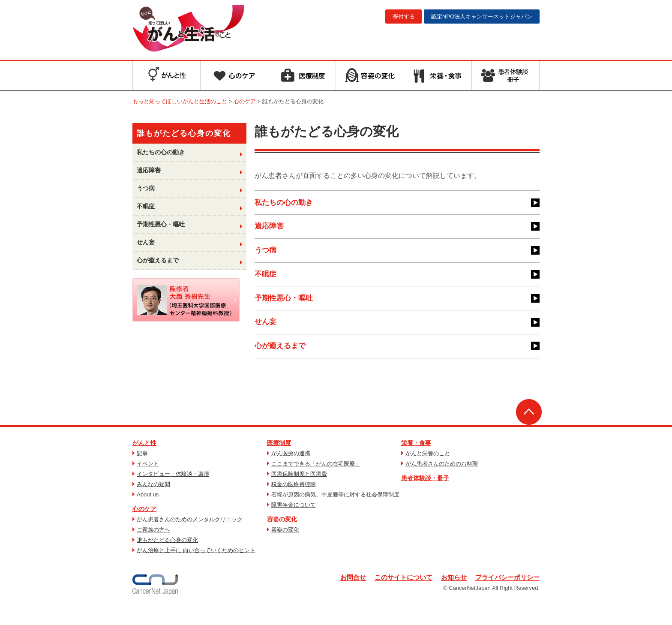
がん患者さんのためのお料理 (442, 481)
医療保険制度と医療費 (299, 491)
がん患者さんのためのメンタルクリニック (190, 536)
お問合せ (342, 595)
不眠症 (266, 283)
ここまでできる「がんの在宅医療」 (316, 481)
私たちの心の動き (285, 204)
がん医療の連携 (291, 470)
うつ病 (266, 256)
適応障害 (270, 230)
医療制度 (279, 460)
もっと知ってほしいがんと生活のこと (200, 29)
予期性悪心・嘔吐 (285, 309)
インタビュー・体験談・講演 (173, 491)
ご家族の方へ (153, 547)
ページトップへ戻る (529, 429)
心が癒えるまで (282, 362)
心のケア (144, 526)
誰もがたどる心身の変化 (167, 557)
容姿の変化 (282, 536)
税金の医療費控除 (294, 501)
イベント (148, 481)
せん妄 (266, 336)
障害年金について (294, 522)
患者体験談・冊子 (425, 495)
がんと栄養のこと (428, 470)
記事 (142, 470)
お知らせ (449, 595)
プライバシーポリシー (505, 595)
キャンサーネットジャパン (477, 17)
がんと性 (144, 460)
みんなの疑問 (153, 501)
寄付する (391, 17)
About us (148, 512)
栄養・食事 (416, 460)
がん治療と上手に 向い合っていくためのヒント (196, 567)
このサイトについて (396, 595)
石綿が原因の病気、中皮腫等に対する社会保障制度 (335, 512)
